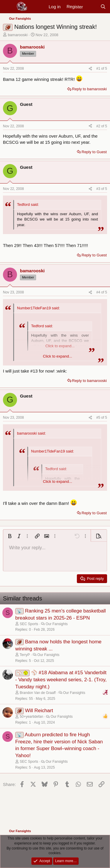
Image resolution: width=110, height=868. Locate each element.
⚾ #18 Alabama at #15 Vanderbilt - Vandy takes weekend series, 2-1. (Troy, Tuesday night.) (61, 680)
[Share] (90, 69)
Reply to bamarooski (90, 89)
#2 (99, 126)
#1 (99, 69)
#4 (99, 292)
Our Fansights (56, 624)
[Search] (103, 7)
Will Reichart (39, 711)
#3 (99, 189)
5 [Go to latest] (106, 69)
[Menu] (8, 7)
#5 (99, 418)
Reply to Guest (94, 152)
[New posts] (91, 7)
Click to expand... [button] (57, 356)
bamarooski (18, 35)
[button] (10, 536)
